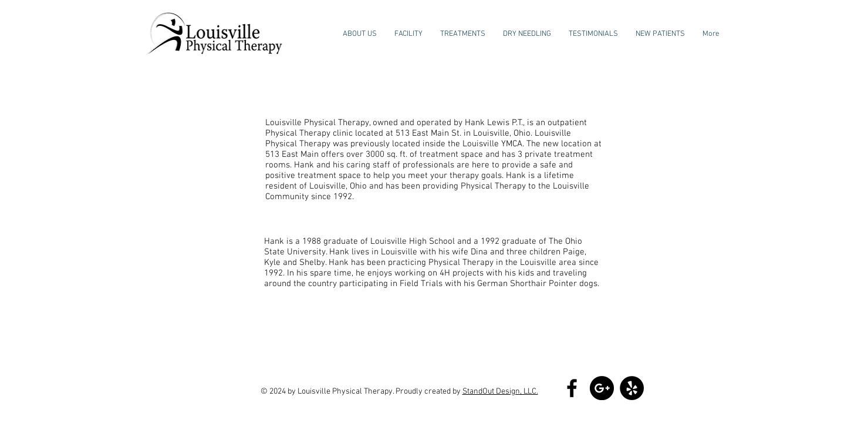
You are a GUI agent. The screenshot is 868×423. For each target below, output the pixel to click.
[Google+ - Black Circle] (602, 388)
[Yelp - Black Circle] (632, 388)
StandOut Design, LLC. (500, 392)
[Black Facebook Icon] (572, 388)
